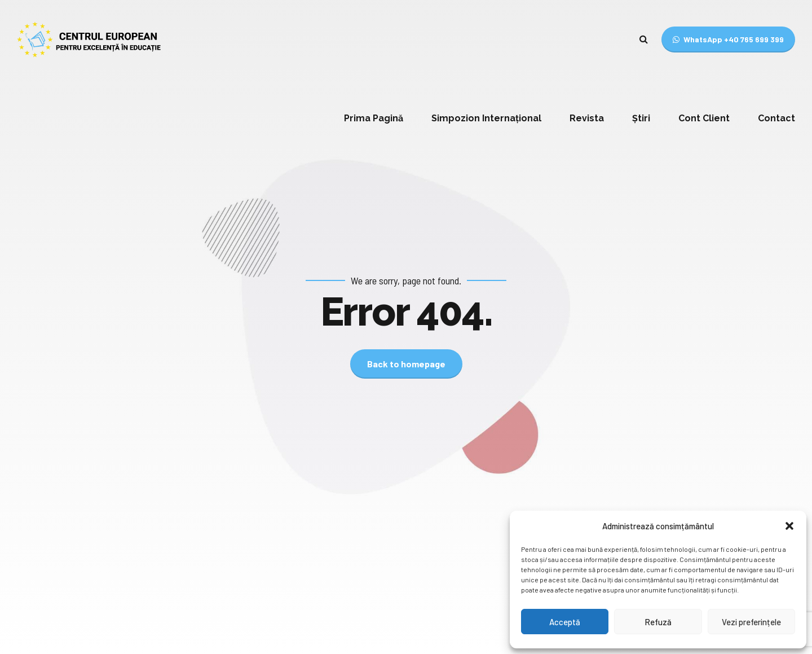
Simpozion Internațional (486, 118)
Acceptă (565, 622)
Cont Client (704, 118)
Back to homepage (406, 364)
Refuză (658, 622)
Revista (587, 118)
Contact (776, 118)
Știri (641, 118)
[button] (789, 526)
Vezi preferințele (751, 622)
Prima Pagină (374, 118)
